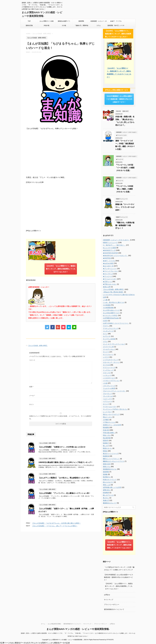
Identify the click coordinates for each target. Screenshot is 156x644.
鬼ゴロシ (106, 498)
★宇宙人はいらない (110, 284)
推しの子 (106, 446)
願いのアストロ (108, 495)
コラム (99, 25)
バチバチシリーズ (109, 386)
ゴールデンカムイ (109, 349)
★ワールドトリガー (110, 279)
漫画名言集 (29, 25)
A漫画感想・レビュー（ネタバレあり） (99, 22)
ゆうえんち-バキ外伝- (110, 315)
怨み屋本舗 (107, 438)
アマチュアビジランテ (110, 328)
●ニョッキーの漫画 (109, 248)
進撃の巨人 (107, 490)
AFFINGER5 (110, 640)
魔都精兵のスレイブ (110, 503)
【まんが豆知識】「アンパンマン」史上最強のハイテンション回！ (64, 493)
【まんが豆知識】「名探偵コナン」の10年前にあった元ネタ (62, 447)
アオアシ (106, 326)
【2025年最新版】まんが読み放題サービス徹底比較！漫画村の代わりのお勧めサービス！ (119, 99)
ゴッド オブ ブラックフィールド (114, 344)
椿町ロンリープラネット (111, 459)
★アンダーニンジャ (110, 269)
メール (32, 396)
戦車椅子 (106, 443)
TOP (29, 21)
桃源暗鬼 (106, 456)
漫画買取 (81, 21)
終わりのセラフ (108, 482)
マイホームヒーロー (110, 407)
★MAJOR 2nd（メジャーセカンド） (115, 256)
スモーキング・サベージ (111, 362)
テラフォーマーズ (109, 368)
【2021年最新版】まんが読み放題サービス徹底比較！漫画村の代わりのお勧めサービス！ (119, 577)
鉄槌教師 (106, 493)
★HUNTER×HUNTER (110, 253)
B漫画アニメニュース (110, 242)
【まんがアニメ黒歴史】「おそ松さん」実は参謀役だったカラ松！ (64, 478)
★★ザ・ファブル (116, 21)
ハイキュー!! (107, 375)
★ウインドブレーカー (110, 271)
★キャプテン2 (108, 274)
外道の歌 (47, 25)
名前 (31, 387)
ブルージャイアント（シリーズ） (114, 391)
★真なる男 (107, 287)
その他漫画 (107, 305)
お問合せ (107, 595)
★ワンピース (107, 276)
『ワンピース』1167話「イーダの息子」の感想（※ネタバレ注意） (125, 168)
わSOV (105, 321)
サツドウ (106, 352)
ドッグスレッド (108, 370)
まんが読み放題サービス (111, 313)
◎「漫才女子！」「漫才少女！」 (114, 245)
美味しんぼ (107, 485)
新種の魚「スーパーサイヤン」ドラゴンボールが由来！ (125, 207)
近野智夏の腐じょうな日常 (112, 487)
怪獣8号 (106, 440)
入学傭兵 (106, 420)
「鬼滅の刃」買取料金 (81, 25)
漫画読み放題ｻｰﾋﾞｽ (64, 21)
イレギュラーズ (108, 331)
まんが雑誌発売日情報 (54, 624)
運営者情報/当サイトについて (114, 609)
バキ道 (105, 383)
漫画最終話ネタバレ (110, 469)
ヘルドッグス (107, 399)
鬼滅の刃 (106, 500)
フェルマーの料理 (109, 388)
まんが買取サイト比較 (47, 21)
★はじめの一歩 (108, 266)
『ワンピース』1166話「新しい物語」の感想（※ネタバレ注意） (124, 189)
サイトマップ (109, 600)
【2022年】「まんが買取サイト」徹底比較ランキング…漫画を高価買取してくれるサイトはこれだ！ (119, 586)
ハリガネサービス (109, 378)
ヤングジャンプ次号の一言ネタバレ (115, 409)
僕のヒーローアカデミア (111, 414)
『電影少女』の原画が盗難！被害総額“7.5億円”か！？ (125, 225)
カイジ (105, 334)
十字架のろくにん (109, 422)
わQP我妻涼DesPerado (111, 318)
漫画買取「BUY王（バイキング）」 (116, 26)
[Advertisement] (61, 206)
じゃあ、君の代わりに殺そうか (114, 302)
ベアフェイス (107, 401)
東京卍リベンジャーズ (110, 454)
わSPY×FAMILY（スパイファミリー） (116, 323)
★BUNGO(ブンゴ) (109, 250)
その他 (64, 25)
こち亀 (105, 300)
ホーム (43, 624)
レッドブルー (107, 412)
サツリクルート (108, 355)
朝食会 (105, 451)
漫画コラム (107, 467)
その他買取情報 (108, 308)
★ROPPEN (107, 258)
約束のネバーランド (110, 480)
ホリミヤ (106, 404)
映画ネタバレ (107, 448)
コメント (32, 360)
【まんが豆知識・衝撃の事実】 (38, 346)
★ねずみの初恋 (108, 263)
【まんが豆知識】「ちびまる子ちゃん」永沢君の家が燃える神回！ (56, 523)
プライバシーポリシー (112, 604)
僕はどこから (107, 417)
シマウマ (106, 357)
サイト (32, 404)
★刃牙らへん (107, 282)
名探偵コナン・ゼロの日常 (112, 425)
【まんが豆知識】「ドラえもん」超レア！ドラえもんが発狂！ (55, 526)
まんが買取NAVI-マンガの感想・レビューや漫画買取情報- (78, 629)
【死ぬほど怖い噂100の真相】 (113, 292)
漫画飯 (105, 474)
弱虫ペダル (107, 435)
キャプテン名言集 (109, 339)
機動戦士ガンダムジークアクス (114, 461)
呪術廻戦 (106, 427)
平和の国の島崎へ (109, 433)
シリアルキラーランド (110, 360)
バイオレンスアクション (111, 381)
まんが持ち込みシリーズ (111, 310)
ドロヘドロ (107, 373)
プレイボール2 (108, 396)
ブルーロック (107, 394)
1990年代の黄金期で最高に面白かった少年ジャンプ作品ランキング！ (66, 462)
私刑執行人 (107, 477)
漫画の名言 (107, 464)
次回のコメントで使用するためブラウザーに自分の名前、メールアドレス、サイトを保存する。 (60, 417)
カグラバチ (107, 336)
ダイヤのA (106, 365)
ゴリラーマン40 (108, 347)
